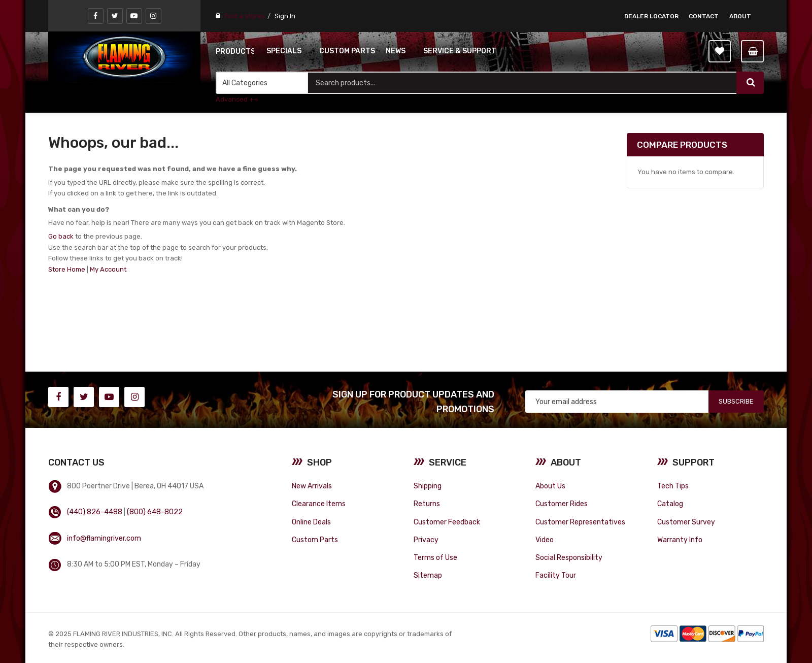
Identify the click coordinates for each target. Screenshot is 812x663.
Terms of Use (435, 557)
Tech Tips (673, 486)
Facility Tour (556, 575)
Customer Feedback (447, 522)
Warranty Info (680, 540)
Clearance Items (319, 504)
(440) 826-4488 (95, 512)
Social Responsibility (569, 557)
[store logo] (124, 57)
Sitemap (428, 575)
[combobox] (522, 83)
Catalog (670, 504)
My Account (108, 269)
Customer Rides (562, 504)
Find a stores (245, 16)
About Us (550, 486)
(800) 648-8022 (155, 512)
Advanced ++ (237, 99)
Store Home (67, 269)
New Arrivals (312, 486)
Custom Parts (315, 540)
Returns (427, 504)
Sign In (285, 16)
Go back (61, 236)
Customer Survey (686, 522)
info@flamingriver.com (104, 538)
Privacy (426, 540)
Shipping (428, 486)
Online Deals (311, 522)
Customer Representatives (580, 522)
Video (545, 540)
